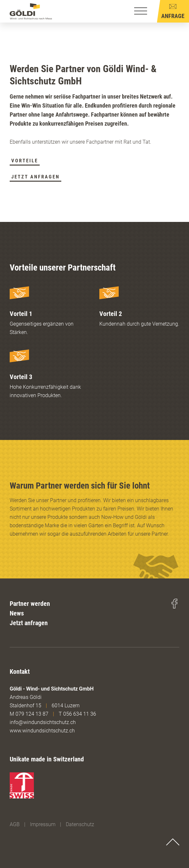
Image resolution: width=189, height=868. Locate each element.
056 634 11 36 (80, 714)
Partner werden (30, 604)
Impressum (43, 824)
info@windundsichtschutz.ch (43, 722)
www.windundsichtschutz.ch (42, 731)
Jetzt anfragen (29, 623)
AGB (15, 824)
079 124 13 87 (32, 714)
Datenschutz (80, 824)
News (17, 613)
